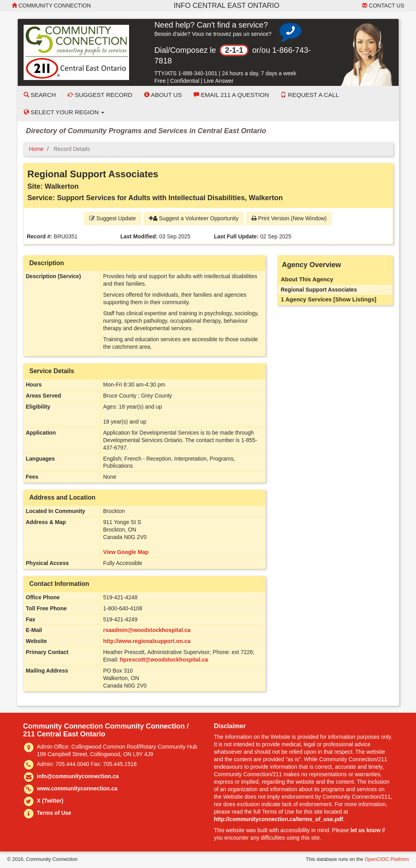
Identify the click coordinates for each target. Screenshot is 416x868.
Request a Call (310, 95)
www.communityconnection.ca (77, 788)
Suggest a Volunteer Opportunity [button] (194, 218)
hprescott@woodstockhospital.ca (164, 660)
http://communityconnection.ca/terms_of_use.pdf (279, 819)
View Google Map (126, 552)
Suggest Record (100, 95)
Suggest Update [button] (113, 218)
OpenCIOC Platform (387, 859)
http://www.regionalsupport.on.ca (147, 641)
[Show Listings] (355, 299)
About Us (163, 95)
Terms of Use (54, 813)
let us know (366, 830)
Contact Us (383, 6)
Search (40, 95)
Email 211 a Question (231, 95)
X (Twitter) (50, 801)
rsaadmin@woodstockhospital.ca (147, 630)
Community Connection (51, 6)
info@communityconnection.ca (78, 776)
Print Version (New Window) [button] (289, 218)
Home (36, 149)
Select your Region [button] (64, 112)
